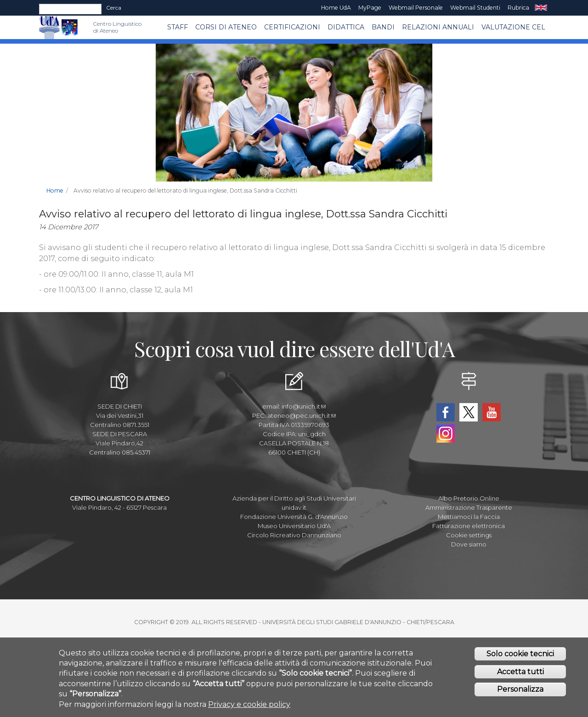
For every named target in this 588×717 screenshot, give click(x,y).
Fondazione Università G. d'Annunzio (294, 517)
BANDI (383, 27)
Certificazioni (292, 27)
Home (55, 191)
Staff (178, 27)
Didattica (346, 27)
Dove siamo (469, 544)
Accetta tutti (520, 675)
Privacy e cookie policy (249, 708)
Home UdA (336, 8)
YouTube (492, 412)
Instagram (446, 433)
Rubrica (518, 8)
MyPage (370, 8)
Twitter (469, 412)
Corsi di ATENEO (226, 27)
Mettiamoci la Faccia (469, 517)
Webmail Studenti (475, 8)
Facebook (446, 412)
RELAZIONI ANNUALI (438, 27)
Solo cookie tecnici (520, 657)
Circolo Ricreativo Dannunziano (294, 535)
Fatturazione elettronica (469, 526)
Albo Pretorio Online (469, 498)
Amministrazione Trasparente (469, 507)
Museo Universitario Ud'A (294, 526)
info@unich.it (304, 406)
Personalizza (520, 692)
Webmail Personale (416, 8)
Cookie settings (469, 535)
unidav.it (294, 507)
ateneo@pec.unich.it (302, 415)
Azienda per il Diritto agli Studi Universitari (294, 498)
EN (541, 8)
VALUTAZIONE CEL (513, 27)
